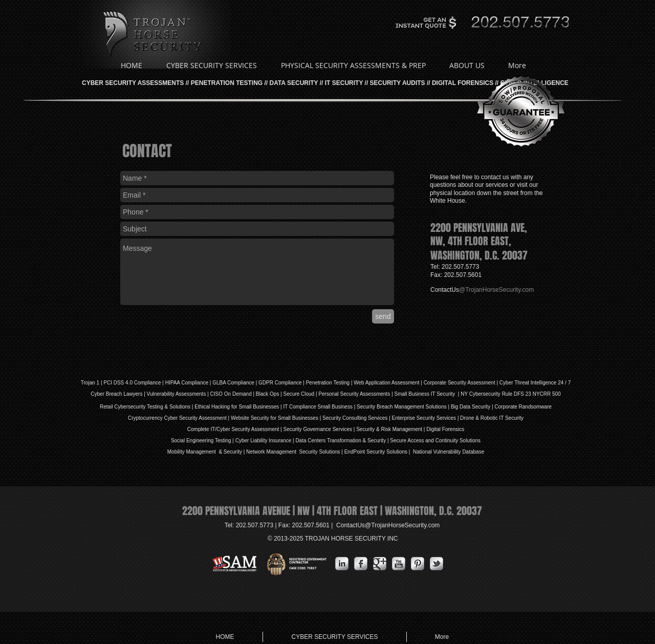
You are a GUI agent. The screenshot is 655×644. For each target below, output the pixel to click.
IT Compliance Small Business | (320, 407)
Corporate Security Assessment (460, 383)
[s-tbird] (436, 564)
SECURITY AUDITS (398, 83)
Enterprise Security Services (424, 418)
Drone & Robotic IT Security (492, 418)
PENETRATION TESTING (227, 83)
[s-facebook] (361, 564)
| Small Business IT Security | (425, 394)
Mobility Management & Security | (207, 452)
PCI (108, 383)
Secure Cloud (299, 394)
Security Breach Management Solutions (402, 407)
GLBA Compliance (233, 383)
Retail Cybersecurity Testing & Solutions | (147, 407)
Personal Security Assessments (354, 394)
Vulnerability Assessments (177, 394)
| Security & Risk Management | (388, 429)
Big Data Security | (473, 407)
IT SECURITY (344, 83)
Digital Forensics (445, 429)
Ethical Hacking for (216, 407)
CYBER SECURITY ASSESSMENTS (133, 83)
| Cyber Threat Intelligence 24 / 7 (533, 383)
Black (262, 394)
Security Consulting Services (355, 418)
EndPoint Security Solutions (376, 452)
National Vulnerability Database (448, 452)
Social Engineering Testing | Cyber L (212, 441)
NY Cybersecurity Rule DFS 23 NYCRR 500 (510, 394)
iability (260, 441)
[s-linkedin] (342, 564)
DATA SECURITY (294, 83)
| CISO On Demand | (231, 394)
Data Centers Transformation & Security (341, 441)
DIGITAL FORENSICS (463, 83)
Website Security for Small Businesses (275, 418)
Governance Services (327, 429)
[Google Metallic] (380, 564)
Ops (274, 394)
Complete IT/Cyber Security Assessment (233, 429)
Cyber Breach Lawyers (116, 394)
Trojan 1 (90, 383)
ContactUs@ (388, 525)
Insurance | (282, 441)
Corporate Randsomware (523, 407)
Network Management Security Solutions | (295, 452)
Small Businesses (258, 407)
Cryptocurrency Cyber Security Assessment (177, 418)
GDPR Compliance (280, 383)
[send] (383, 316)
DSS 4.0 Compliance (137, 383)
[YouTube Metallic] (399, 564)
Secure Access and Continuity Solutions (435, 441)
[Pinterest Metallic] (418, 564)
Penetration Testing (328, 383)
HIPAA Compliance (187, 383)
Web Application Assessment (386, 383)
